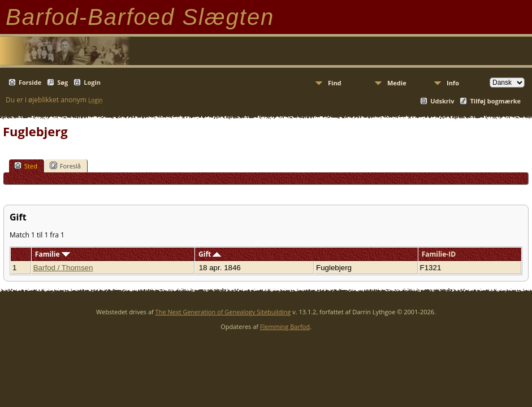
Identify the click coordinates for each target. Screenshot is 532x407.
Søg (62, 82)
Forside (30, 82)
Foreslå (65, 166)
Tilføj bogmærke (495, 101)
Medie (397, 83)
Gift (210, 254)
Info (453, 83)
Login (92, 82)
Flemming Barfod (285, 326)
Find (335, 83)
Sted (26, 166)
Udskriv (442, 101)
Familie (53, 254)
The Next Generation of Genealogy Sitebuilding (223, 312)
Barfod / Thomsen (63, 268)
